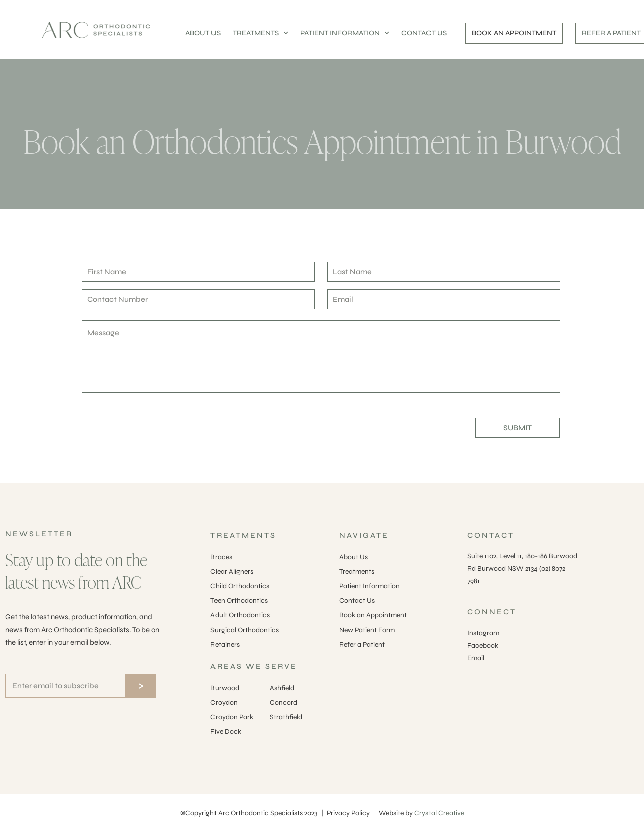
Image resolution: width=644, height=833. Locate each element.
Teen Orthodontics (239, 601)
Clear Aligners (232, 572)
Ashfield (282, 688)
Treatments (357, 572)
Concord (283, 702)
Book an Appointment (373, 615)
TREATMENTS (260, 33)
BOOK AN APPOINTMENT (514, 33)
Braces (221, 557)
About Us (354, 557)
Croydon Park (232, 717)
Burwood (225, 688)
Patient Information (370, 586)
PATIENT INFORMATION (345, 33)
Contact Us (357, 601)
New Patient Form (367, 630)
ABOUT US (203, 33)
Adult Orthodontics (240, 615)
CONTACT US (424, 33)
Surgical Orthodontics (245, 630)
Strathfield (286, 717)
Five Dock (226, 732)
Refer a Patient (362, 644)
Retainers (225, 644)
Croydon (224, 702)
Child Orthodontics (240, 586)
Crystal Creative (439, 813)
